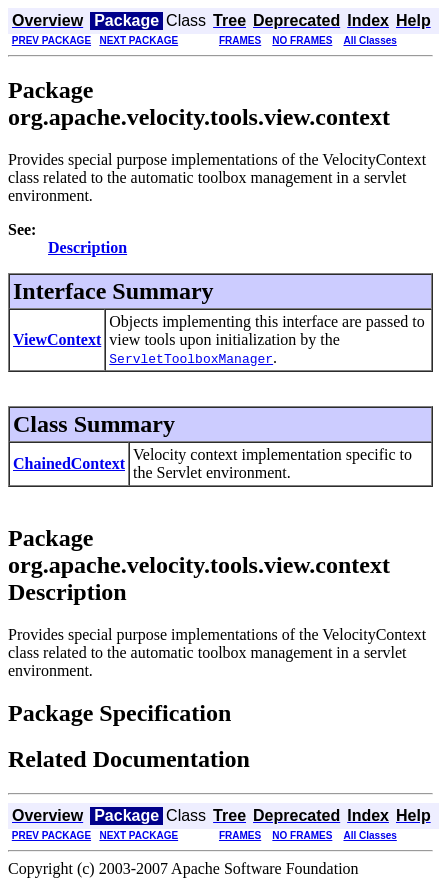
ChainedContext (69, 463)
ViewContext (57, 339)
